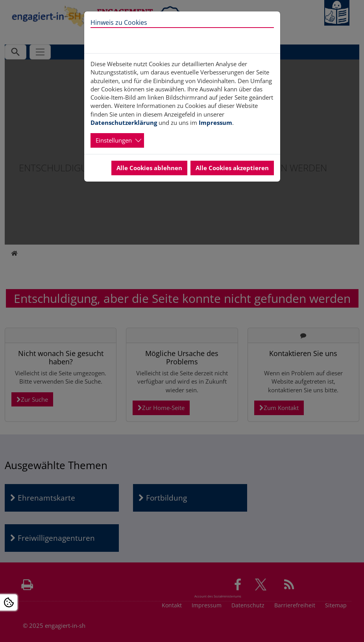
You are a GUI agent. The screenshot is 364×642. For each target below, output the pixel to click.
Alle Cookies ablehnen (149, 168)
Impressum (215, 122)
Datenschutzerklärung (124, 122)
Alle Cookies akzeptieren (232, 168)
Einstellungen (114, 140)
